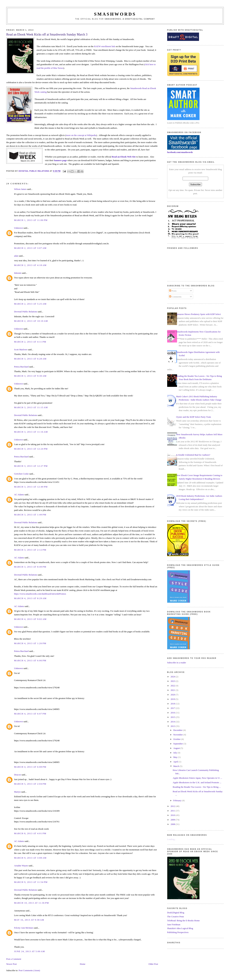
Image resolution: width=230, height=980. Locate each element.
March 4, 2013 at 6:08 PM (30, 767)
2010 (173, 815)
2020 (173, 695)
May (176, 757)
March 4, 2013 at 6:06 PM (30, 660)
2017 (173, 708)
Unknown (18, 228)
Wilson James (20, 189)
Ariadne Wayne (21, 866)
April (176, 762)
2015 (173, 717)
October (177, 739)
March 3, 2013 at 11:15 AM (31, 407)
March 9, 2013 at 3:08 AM (30, 858)
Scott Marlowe (21, 350)
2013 (173, 726)
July (175, 753)
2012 (173, 806)
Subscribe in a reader (177, 663)
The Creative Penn (176, 917)
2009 (173, 820)
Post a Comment (14, 959)
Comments (175, 297)
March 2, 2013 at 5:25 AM (30, 304)
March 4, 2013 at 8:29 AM (30, 598)
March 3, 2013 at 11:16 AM (31, 432)
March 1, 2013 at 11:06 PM (31, 220)
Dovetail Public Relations (26, 312)
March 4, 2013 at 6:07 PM (30, 714)
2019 (173, 699)
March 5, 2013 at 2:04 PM (30, 784)
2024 (173, 677)
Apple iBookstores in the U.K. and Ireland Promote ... (197, 782)
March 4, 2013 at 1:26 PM (30, 643)
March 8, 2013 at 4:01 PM (30, 833)
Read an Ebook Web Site (124, 157)
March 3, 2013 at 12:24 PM (31, 449)
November (178, 735)
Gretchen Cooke (21, 474)
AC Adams (19, 495)
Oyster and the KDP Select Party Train (194, 417)
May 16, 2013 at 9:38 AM (29, 920)
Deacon (17, 775)
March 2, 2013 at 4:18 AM (30, 265)
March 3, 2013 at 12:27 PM (31, 466)
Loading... (172, 839)
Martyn (17, 792)
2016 (173, 713)
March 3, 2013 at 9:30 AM (30, 376)
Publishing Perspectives (178, 932)
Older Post (153, 964)
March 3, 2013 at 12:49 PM (31, 487)
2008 (173, 824)
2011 (173, 811)
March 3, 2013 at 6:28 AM (30, 359)
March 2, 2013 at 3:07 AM (30, 248)
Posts (173, 291)
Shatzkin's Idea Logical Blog (180, 928)
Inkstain (18, 273)
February (178, 800)
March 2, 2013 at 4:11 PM (30, 342)
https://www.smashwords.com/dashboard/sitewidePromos (40, 594)
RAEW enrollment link (105, 46)
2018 (173, 704)
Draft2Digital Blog (176, 913)
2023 (173, 681)
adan (16, 256)
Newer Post (11, 964)
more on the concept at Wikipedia (81, 135)
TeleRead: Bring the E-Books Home (183, 920)
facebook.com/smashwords (180, 152)
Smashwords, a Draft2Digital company (130, 19)
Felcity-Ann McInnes (24, 928)
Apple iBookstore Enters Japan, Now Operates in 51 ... (197, 778)
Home (83, 964)
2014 (173, 722)
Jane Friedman (174, 924)
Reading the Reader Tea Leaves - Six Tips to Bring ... (197, 787)
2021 (173, 690)
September (178, 744)
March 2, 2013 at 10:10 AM (31, 321)
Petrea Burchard (21, 367)
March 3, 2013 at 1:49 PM (30, 515)
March (176, 766)
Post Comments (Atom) (29, 970)
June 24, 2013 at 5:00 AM (29, 951)
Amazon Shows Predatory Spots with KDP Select (199, 314)
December (178, 730)
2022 (173, 686)
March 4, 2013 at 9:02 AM (30, 619)
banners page (60, 160)
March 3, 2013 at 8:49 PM (30, 567)
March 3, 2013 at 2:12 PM (30, 550)
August (177, 748)
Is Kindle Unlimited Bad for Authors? (193, 455)
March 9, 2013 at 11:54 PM (31, 882)
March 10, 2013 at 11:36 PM (31, 903)
